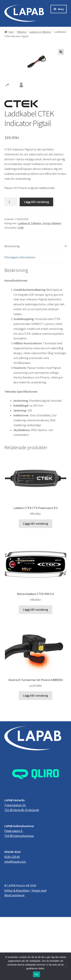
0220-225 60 (12, 857)
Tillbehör (22, 32)
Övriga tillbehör (52, 223)
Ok (36, 974)
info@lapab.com (15, 862)
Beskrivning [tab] (12, 246)
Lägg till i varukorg (36, 202)
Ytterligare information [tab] (20, 257)
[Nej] (66, 966)
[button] (61, 52)
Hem (11, 32)
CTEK (21, 228)
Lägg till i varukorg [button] (35, 524)
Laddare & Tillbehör (40, 32)
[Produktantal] (11, 202)
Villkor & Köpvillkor (17, 890)
